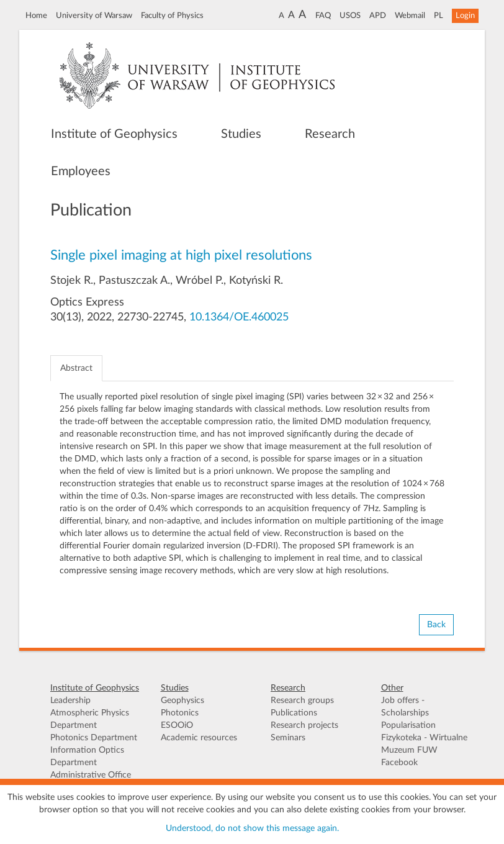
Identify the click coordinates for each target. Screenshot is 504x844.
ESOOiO (177, 725)
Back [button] (436, 625)
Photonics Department (94, 738)
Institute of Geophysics (114, 134)
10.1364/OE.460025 (239, 317)
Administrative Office (91, 775)
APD (378, 16)
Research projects (304, 725)
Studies (241, 134)
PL (439, 16)
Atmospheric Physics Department (90, 719)
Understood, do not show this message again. (252, 828)
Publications (294, 713)
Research (330, 134)
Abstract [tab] (76, 368)
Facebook (399, 763)
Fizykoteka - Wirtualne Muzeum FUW (424, 744)
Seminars (288, 738)
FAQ (323, 16)
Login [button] (465, 16)
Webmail (410, 16)
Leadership (70, 701)
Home (36, 16)
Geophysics (182, 701)
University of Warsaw (94, 16)
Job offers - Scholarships (405, 707)
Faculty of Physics (172, 16)
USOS (350, 16)
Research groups (302, 701)
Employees (81, 171)
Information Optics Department (87, 756)
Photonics (180, 713)
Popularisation (408, 725)
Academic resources (199, 738)
